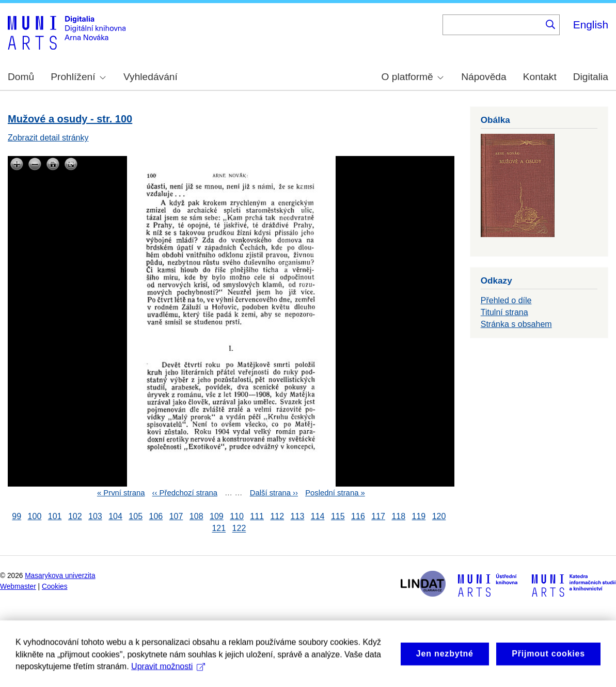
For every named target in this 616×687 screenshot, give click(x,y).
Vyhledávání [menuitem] (151, 77)
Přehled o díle (506, 300)
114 (318, 516)
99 (17, 516)
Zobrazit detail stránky (48, 138)
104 (115, 516)
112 (277, 516)
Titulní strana (504, 312)
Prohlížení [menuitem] (78, 77)
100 (35, 516)
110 (237, 516)
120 (439, 516)
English (591, 25)
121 (219, 529)
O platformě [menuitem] (413, 77)
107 (176, 516)
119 (419, 516)
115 (338, 516)
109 (217, 516)
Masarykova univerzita (60, 576)
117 (378, 516)
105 (136, 516)
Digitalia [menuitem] (591, 77)
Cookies (55, 587)
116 (358, 516)
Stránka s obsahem (516, 324)
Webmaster (18, 587)
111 (257, 516)
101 (55, 516)
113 (298, 516)
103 (95, 516)
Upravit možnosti (168, 678)
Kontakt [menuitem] (540, 77)
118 (398, 516)
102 (75, 516)
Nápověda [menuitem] (484, 77)
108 (196, 516)
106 (156, 516)
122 (239, 529)
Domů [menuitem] (21, 77)
